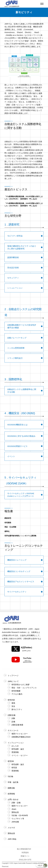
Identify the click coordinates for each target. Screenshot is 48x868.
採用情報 (11, 794)
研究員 (14, 768)
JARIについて (13, 681)
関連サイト (25, 856)
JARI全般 (15, 822)
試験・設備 (16, 803)
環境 (13, 703)
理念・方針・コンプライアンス (24, 688)
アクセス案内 (17, 694)
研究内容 (11, 700)
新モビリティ (17, 709)
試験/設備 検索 (17, 725)
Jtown (14, 809)
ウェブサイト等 (18, 819)
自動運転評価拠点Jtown (21, 737)
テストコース (13, 731)
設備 (13, 722)
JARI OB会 (12, 839)
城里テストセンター (20, 734)
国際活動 (11, 788)
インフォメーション (16, 743)
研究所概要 (16, 691)
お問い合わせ (13, 799)
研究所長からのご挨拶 (20, 685)
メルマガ (11, 828)
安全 (13, 706)
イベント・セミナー (20, 755)
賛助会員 (15, 812)
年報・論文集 (13, 782)
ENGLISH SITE (25, 860)
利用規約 (25, 853)
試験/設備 (12, 715)
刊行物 (10, 776)
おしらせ (15, 746)
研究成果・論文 (18, 749)
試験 (13, 718)
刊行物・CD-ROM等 (20, 815)
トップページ (13, 676)
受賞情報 (15, 752)
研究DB (11, 761)
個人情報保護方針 (24, 849)
